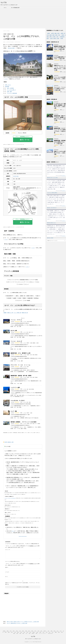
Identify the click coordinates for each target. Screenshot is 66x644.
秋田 (14, 631)
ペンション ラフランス (16, 320)
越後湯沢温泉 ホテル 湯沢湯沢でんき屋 (20, 353)
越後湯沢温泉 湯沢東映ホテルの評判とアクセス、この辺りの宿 (60, 142)
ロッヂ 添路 (14, 411)
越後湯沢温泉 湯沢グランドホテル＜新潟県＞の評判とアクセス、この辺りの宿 (60, 118)
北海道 (4, 631)
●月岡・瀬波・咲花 (55, 33)
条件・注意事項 (10, 88)
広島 (47, 632)
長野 (51, 631)
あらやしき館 (14, 331)
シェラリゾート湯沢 (15, 388)
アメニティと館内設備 (12, 93)
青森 (8, 631)
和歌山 (34, 632)
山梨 (48, 631)
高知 (62, 632)
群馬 (32, 631)
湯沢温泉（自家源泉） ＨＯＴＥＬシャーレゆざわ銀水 (24, 422)
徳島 (59, 632)
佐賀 (17, 633)
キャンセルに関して (11, 90)
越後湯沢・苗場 (10, 442)
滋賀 (18, 632)
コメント (8, 550)
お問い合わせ (50, 633)
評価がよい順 (10, 313)
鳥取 (37, 632)
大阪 (24, 632)
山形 (20, 631)
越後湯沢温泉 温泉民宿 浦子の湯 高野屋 (21, 376)
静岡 (6, 632)
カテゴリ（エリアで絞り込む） (12, 498)
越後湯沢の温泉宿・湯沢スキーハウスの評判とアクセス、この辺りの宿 (60, 48)
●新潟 (49, 33)
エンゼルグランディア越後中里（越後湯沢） (52, 193)
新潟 (55, 631)
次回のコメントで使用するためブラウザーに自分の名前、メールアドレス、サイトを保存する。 (22, 583)
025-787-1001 (16, 176)
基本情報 (7, 86)
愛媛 (56, 632)
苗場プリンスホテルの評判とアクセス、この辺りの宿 (60, 153)
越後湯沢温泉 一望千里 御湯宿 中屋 (52, 208)
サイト (7, 577)
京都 (21, 632)
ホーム (5, 8)
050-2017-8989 (11, 48)
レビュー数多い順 (17, 313)
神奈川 (45, 631)
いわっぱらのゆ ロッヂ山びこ (18, 401)
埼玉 (35, 631)
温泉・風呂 (10, 92)
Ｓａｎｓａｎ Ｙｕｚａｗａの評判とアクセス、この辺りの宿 (60, 89)
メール (7, 572)
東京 (41, 631)
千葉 (38, 631)
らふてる (4, 2)
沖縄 (36, 633)
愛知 (9, 632)
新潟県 (6, 442)
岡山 (43, 632)
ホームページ (6, 498)
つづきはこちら (64, 176)
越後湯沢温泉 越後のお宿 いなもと (51, 223)
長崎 (20, 633)
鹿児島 (33, 633)
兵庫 (27, 632)
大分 (26, 633)
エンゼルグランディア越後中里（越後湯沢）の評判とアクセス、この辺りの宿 (60, 106)
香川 (53, 632)
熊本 (23, 633)
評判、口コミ (8, 85)
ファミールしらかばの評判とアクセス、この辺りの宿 (60, 79)
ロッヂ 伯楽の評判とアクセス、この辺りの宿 (17, 623)
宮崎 (30, 633)
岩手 (11, 631)
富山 (58, 631)
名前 (7, 567)
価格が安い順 (25, 313)
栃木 (29, 631)
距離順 (5, 313)
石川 (61, 631)
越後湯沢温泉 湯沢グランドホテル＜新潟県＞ (52, 178)
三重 (15, 632)
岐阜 (12, 632)
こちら (6, 79)
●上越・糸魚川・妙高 (55, 38)
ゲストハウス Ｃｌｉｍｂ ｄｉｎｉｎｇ (20, 365)
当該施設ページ (33, 546)
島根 (40, 632)
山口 (50, 632)
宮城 (17, 631)
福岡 (14, 633)
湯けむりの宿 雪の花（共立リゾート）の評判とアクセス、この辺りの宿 (23, 622)
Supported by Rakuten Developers (23, 536)
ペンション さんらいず (16, 341)
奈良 (30, 632)
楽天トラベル (23, 138)
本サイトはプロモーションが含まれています (33, 639)
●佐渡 (62, 38)
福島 (23, 631)
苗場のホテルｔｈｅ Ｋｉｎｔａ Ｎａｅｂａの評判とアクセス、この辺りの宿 (60, 68)
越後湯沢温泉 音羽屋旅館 (50, 238)
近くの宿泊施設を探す (15, 8)
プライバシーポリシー (43, 633)
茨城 (26, 631)
